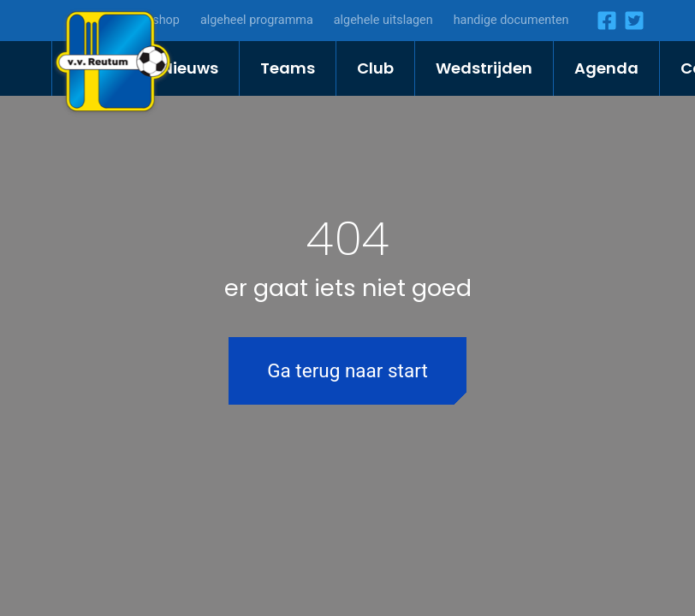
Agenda (606, 68)
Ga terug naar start (347, 370)
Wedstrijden (484, 68)
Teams (288, 68)
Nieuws (190, 68)
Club (375, 68)
